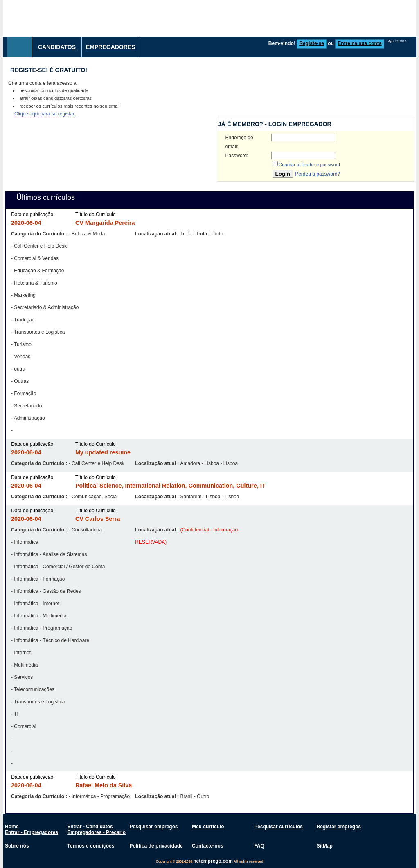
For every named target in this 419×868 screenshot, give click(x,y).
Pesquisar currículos (278, 827)
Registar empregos (339, 827)
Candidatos (57, 47)
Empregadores (111, 47)
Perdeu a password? (318, 174)
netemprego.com (213, 861)
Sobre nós (17, 846)
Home (12, 827)
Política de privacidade (156, 846)
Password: (237, 156)
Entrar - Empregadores (32, 832)
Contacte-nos (208, 846)
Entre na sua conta (359, 43)
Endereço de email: (239, 142)
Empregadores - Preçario (96, 832)
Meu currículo (208, 827)
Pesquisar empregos (154, 827)
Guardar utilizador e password (309, 165)
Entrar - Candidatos (90, 827)
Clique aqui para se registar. (45, 114)
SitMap (324, 846)
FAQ (259, 846)
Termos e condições (91, 846)
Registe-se (312, 43)
